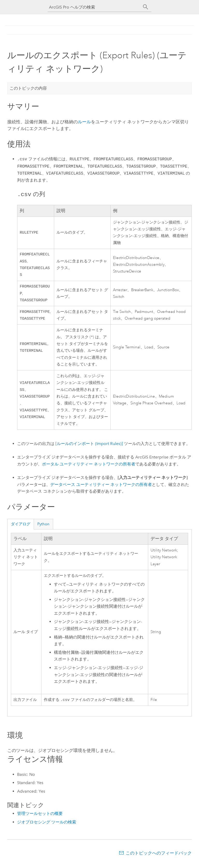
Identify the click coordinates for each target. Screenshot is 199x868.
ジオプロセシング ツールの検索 (47, 827)
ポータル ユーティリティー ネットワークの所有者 (89, 468)
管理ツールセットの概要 (40, 818)
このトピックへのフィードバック (159, 858)
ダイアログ (21, 528)
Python (43, 528)
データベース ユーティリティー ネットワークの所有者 (101, 489)
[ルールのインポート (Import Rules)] (89, 448)
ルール (84, 122)
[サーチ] (146, 7)
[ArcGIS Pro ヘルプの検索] (94, 7)
